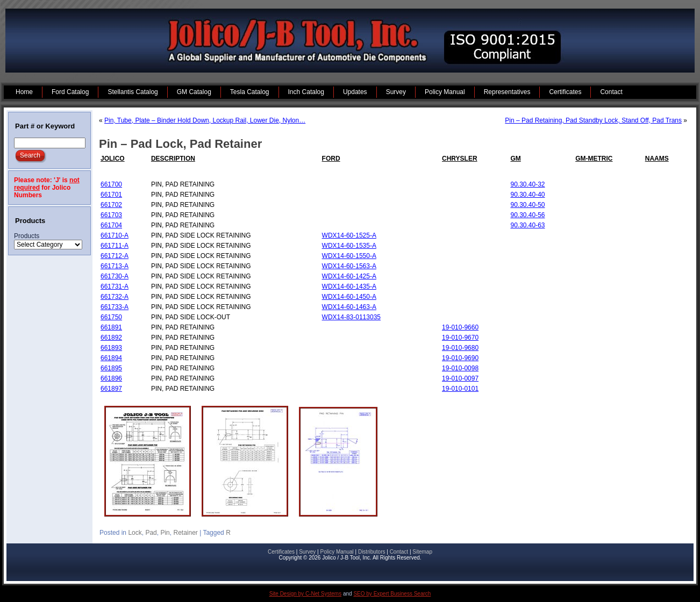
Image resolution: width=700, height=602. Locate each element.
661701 (111, 195)
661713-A (115, 266)
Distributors (372, 552)
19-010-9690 (460, 358)
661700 (111, 184)
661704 (111, 225)
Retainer (185, 533)
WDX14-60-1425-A (349, 276)
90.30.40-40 (527, 195)
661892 (111, 338)
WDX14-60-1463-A (349, 307)
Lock (135, 533)
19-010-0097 (460, 378)
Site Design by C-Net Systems (306, 594)
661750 (111, 317)
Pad (151, 533)
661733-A (115, 307)
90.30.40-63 (527, 225)
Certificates (281, 552)
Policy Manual (337, 552)
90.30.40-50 (527, 205)
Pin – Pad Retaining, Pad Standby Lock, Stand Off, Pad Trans (593, 120)
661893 (111, 348)
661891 (111, 327)
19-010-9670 (460, 338)
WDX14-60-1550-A (349, 256)
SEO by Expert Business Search (392, 594)
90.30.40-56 (527, 215)
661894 (111, 358)
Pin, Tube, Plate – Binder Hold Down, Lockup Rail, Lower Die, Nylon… (205, 120)
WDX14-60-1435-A (349, 286)
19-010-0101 (460, 389)
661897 (111, 389)
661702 (111, 205)
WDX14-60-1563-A (349, 266)
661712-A (115, 256)
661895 (111, 368)
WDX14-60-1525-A (349, 235)
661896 (111, 378)
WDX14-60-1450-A (349, 297)
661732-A (115, 297)
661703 (111, 215)
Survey (307, 552)
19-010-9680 (460, 348)
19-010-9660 (460, 327)
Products (27, 236)
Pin (165, 533)
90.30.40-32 (527, 184)
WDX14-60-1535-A (349, 246)
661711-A (115, 246)
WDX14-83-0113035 (351, 317)
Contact (399, 552)
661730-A (115, 276)
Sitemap (422, 552)
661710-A (115, 235)
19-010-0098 (460, 368)
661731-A (115, 286)
